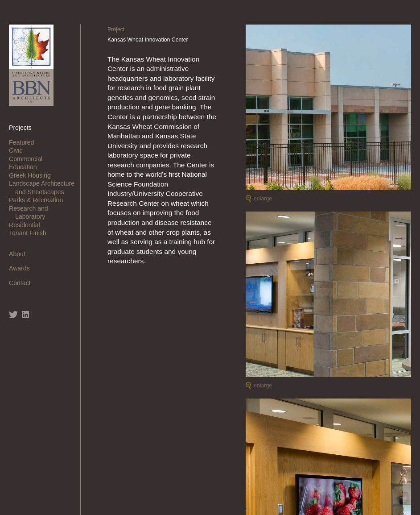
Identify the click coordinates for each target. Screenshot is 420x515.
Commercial (29, 159)
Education (26, 167)
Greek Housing (33, 175)
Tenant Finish (31, 233)
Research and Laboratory (32, 212)
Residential (28, 225)
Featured (25, 142)
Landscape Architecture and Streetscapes (45, 187)
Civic (19, 150)
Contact (23, 283)
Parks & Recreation (39, 200)
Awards (23, 268)
